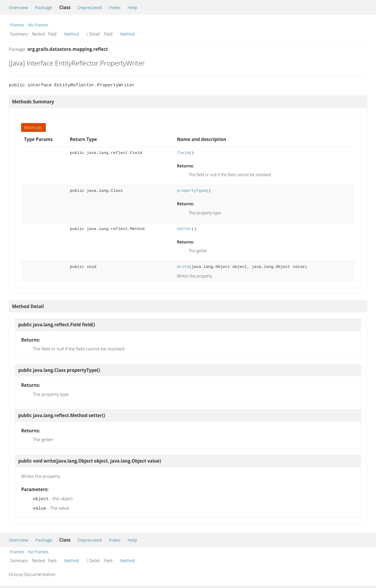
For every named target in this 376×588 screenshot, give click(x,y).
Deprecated (90, 7)
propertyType (191, 191)
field (183, 153)
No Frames (38, 25)
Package (44, 7)
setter (184, 229)
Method (72, 34)
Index (115, 7)
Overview (19, 7)
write (183, 267)
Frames (17, 25)
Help (132, 7)
